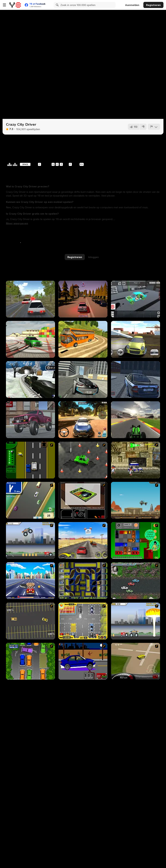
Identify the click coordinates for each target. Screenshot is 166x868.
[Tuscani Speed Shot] (83, 540)
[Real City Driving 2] (83, 379)
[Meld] (154, 127)
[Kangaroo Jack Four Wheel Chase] (136, 500)
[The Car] (83, 500)
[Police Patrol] (83, 299)
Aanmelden (132, 5)
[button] (17, 223)
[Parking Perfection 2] (30, 661)
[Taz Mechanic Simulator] (136, 299)
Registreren (153, 5)
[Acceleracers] (83, 581)
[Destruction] (136, 621)
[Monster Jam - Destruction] (30, 540)
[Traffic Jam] (136, 540)
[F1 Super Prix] (136, 420)
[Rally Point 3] (83, 420)
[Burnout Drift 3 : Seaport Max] (30, 339)
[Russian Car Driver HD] (30, 299)
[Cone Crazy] (83, 460)
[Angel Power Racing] (30, 581)
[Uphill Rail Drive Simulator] (30, 379)
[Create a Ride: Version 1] (83, 661)
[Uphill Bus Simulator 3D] (83, 339)
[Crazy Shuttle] (136, 460)
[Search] (57, 5)
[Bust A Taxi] (30, 460)
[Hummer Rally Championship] (136, 661)
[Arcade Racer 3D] (30, 420)
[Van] (30, 500)
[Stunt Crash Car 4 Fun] (136, 339)
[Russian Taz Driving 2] (136, 379)
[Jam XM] (136, 581)
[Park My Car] (83, 621)
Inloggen (93, 257)
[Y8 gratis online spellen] (15, 5)
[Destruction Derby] (30, 621)
